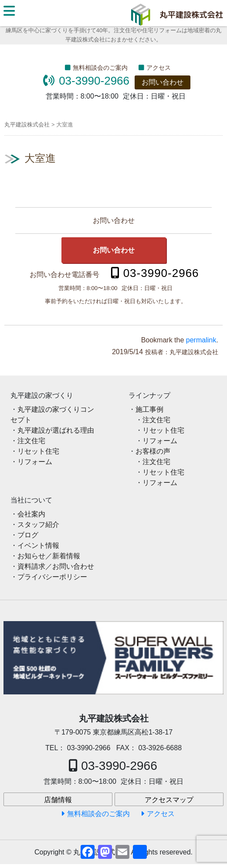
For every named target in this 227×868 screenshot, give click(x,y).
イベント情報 (38, 545)
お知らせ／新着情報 (49, 556)
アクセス (159, 68)
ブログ (28, 535)
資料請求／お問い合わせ (56, 566)
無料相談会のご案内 (100, 68)
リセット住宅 (38, 451)
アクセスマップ (169, 800)
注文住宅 (31, 441)
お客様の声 (153, 451)
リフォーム (35, 462)
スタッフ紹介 (38, 525)
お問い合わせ (163, 82)
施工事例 (149, 409)
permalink (201, 340)
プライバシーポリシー (52, 577)
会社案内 (31, 514)
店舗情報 (58, 800)
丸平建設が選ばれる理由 (56, 430)
